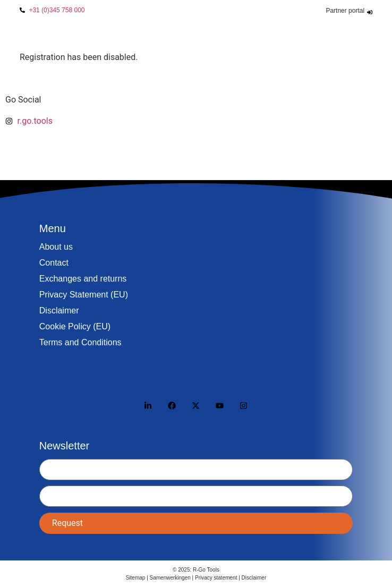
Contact (54, 263)
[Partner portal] (370, 12)
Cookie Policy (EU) (75, 326)
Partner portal (345, 11)
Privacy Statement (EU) (84, 295)
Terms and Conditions (80, 342)
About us (56, 247)
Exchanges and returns (83, 279)
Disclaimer (59, 310)
